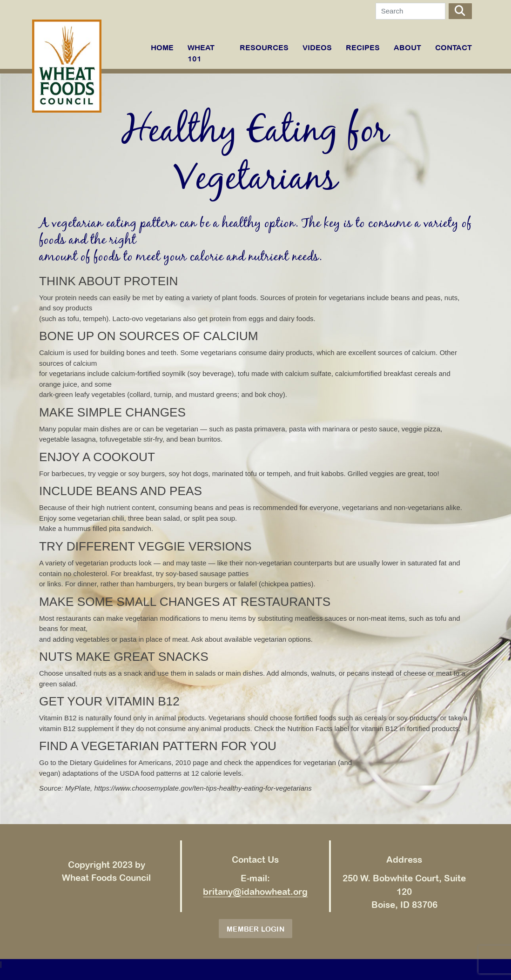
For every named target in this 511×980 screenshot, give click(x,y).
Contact (454, 47)
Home (162, 47)
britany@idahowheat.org (255, 892)
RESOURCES (264, 47)
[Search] (410, 11)
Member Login (255, 929)
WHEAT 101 (201, 53)
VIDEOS (317, 47)
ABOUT (407, 47)
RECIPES (363, 47)
